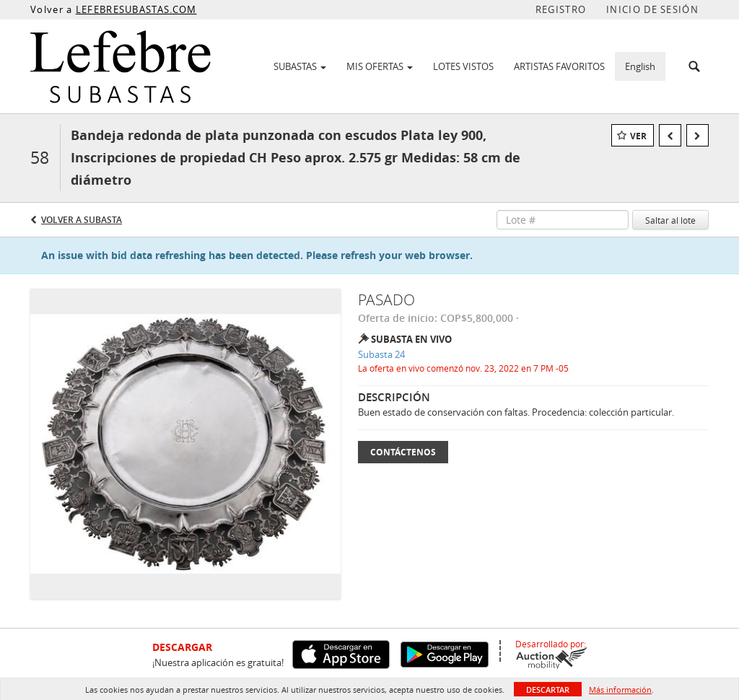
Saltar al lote (670, 220)
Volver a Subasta (82, 220)
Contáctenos (403, 452)
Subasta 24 (381, 354)
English (640, 66)
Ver (638, 136)
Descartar (548, 690)
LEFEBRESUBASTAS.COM (136, 9)
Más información (620, 690)
